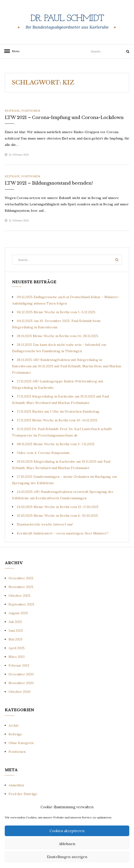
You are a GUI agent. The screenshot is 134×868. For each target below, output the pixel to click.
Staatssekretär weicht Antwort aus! (45, 524)
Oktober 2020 (20, 692)
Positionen (31, 111)
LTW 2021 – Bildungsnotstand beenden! (49, 183)
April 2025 (17, 648)
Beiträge (12, 111)
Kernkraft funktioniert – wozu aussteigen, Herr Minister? (63, 533)
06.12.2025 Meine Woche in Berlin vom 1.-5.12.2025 (56, 312)
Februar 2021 (19, 665)
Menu (14, 51)
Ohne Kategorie (21, 743)
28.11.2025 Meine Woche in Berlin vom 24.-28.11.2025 (58, 336)
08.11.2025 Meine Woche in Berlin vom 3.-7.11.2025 (56, 444)
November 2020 (21, 683)
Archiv (14, 725)
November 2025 (21, 587)
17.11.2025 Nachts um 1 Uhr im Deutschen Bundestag (58, 411)
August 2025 (18, 613)
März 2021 (17, 657)
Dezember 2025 (21, 578)
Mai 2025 (16, 639)
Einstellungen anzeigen (67, 857)
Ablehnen (67, 844)
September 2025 (21, 604)
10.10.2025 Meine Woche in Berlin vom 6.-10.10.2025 (57, 516)
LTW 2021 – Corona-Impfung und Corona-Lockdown (64, 118)
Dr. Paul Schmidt (67, 19)
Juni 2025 (16, 631)
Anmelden (16, 785)
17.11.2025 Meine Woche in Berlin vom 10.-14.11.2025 (57, 420)
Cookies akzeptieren (67, 831)
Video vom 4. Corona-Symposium (43, 453)
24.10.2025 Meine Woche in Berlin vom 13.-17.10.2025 (58, 507)
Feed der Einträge (23, 794)
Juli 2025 (15, 622)
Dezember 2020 (21, 674)
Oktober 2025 (19, 596)
